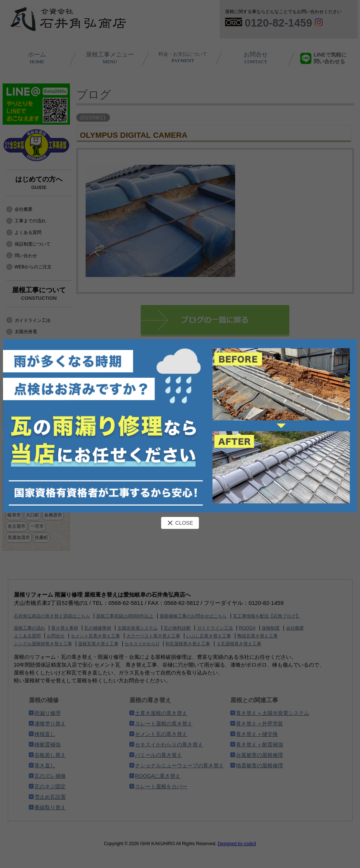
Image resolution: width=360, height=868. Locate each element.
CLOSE (180, 523)
